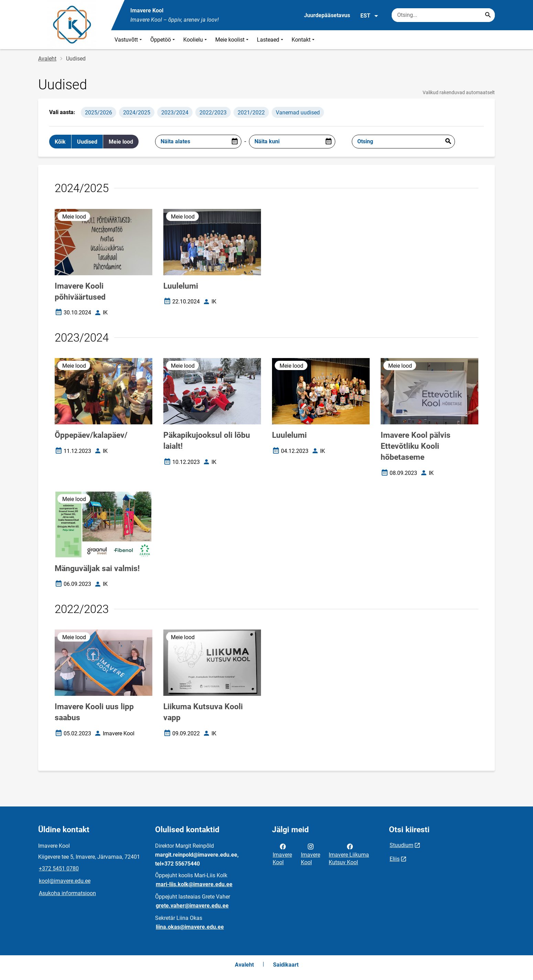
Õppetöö (163, 40)
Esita (448, 142)
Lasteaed (271, 40)
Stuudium (401, 845)
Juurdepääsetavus (327, 15)
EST (369, 16)
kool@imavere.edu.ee (65, 881)
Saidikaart (286, 965)
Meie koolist (233, 40)
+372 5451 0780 (59, 868)
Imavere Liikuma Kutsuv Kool (349, 854)
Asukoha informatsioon (67, 893)
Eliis (395, 859)
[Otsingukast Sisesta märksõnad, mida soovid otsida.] (443, 15)
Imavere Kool (282, 854)
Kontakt (304, 40)
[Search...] (488, 15)
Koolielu (196, 40)
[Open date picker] (235, 142)
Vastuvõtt (129, 40)
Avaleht (47, 59)
